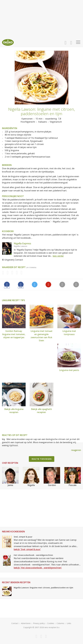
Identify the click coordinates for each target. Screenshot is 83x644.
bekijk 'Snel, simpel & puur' (27, 549)
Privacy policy (39, 623)
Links (69, 623)
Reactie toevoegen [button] (42, 459)
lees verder (58, 256)
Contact (15, 623)
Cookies (51, 623)
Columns (60, 623)
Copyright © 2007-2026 (34, 627)
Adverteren (26, 623)
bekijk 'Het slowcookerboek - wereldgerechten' (38, 568)
